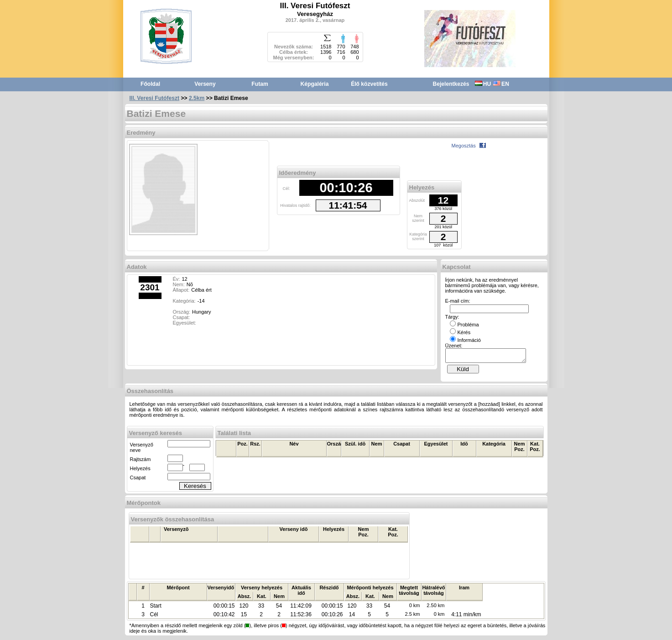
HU (483, 84)
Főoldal (150, 84)
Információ (465, 340)
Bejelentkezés (451, 84)
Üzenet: (454, 346)
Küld (463, 372)
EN (501, 84)
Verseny (205, 84)
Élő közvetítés (369, 84)
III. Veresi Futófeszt (155, 98)
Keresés (195, 489)
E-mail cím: (458, 301)
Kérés (460, 332)
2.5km (197, 98)
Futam (260, 84)
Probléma (464, 325)
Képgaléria (315, 84)
